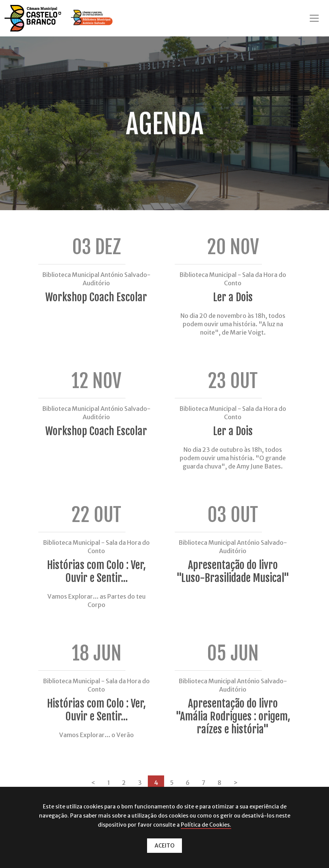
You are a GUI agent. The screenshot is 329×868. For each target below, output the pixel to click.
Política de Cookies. (206, 825)
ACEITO (164, 846)
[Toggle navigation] (314, 18)
